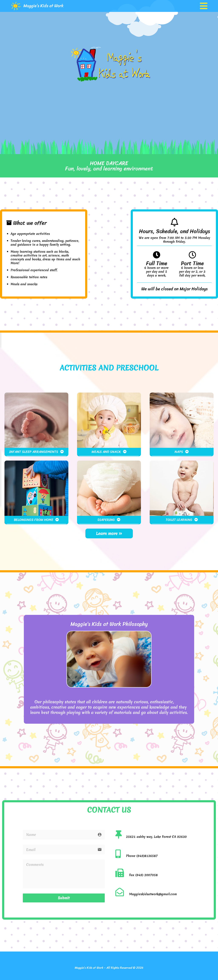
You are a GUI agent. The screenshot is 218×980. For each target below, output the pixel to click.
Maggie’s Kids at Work (44, 6)
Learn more (109, 533)
